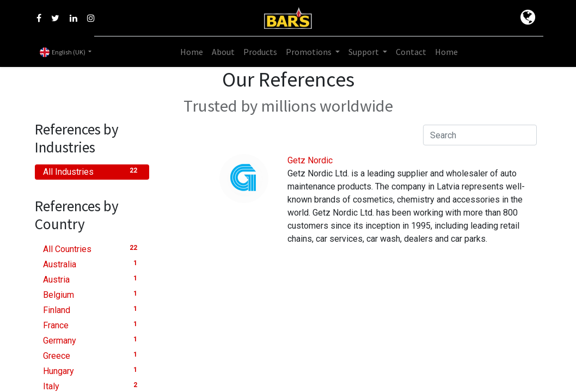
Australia (92, 264)
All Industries (92, 171)
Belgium (92, 294)
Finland (92, 310)
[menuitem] (192, 52)
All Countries (92, 249)
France (92, 325)
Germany (92, 340)
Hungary (92, 370)
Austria (92, 279)
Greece (92, 355)
